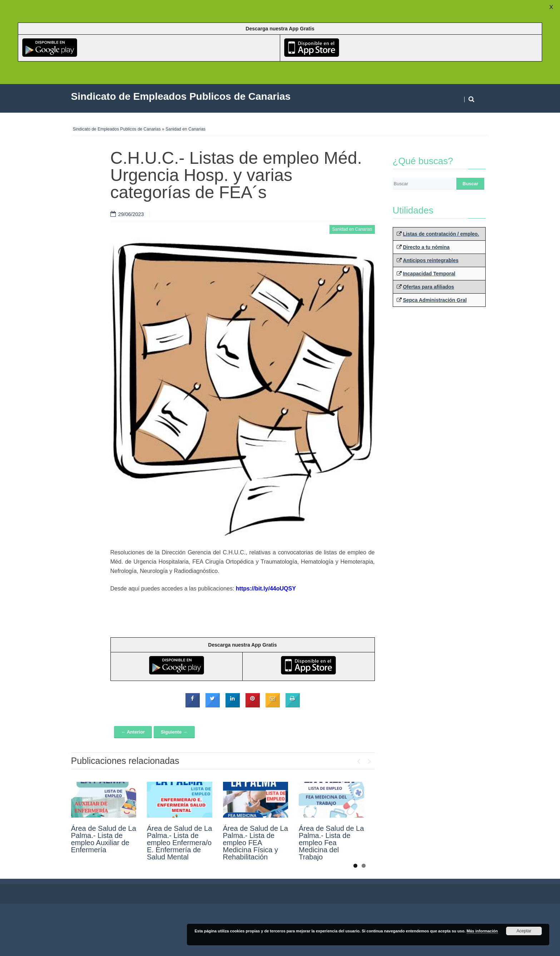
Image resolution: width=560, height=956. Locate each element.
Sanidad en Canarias (185, 129)
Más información (482, 931)
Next (370, 760)
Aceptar (524, 931)
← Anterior (133, 732)
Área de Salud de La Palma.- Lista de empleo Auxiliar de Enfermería (104, 839)
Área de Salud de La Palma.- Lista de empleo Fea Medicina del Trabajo (331, 843)
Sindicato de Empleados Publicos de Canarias (117, 129)
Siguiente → (174, 732)
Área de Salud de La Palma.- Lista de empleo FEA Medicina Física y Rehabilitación (256, 843)
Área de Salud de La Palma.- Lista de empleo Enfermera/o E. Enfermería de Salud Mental (179, 843)
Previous (359, 760)
